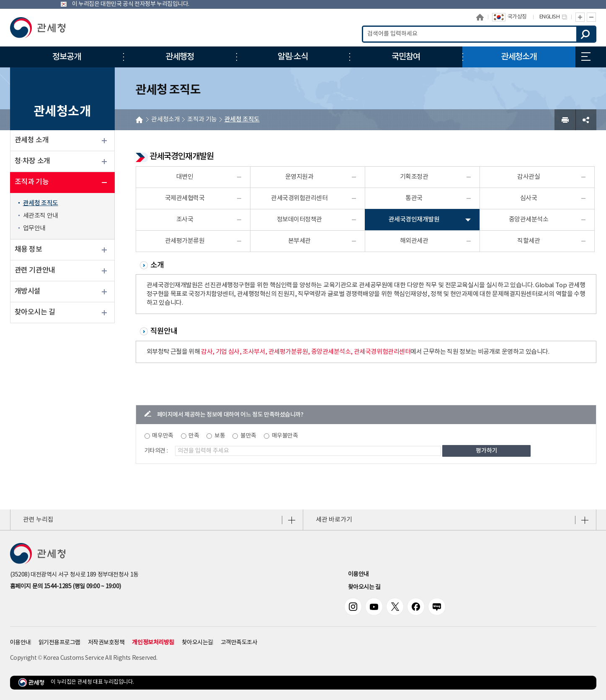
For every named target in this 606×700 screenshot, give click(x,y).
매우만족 (162, 436)
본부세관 (299, 241)
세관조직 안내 (41, 216)
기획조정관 (414, 177)
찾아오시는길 (197, 643)
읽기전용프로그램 (59, 643)
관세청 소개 (32, 140)
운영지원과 (299, 177)
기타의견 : (156, 451)
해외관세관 (414, 241)
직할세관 (529, 241)
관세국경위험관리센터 (299, 198)
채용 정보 (28, 250)
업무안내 (34, 228)
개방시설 (28, 291)
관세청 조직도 (41, 203)
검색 (586, 34)
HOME (139, 120)
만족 (194, 436)
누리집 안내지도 (586, 57)
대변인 (185, 177)
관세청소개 (165, 120)
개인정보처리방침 (153, 642)
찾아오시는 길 (35, 312)
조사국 (185, 220)
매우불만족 (285, 436)
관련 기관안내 (35, 270)
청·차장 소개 (32, 161)
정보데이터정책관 (299, 220)
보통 (220, 436)
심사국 (529, 198)
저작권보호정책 (106, 643)
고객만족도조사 (239, 643)
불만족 (248, 436)
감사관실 (529, 177)
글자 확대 (580, 17)
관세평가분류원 (185, 241)
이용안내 (358, 574)
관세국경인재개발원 (414, 220)
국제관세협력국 (185, 198)
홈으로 (480, 17)
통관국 (414, 198)
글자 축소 (592, 17)
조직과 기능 (32, 182)
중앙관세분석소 (529, 220)
